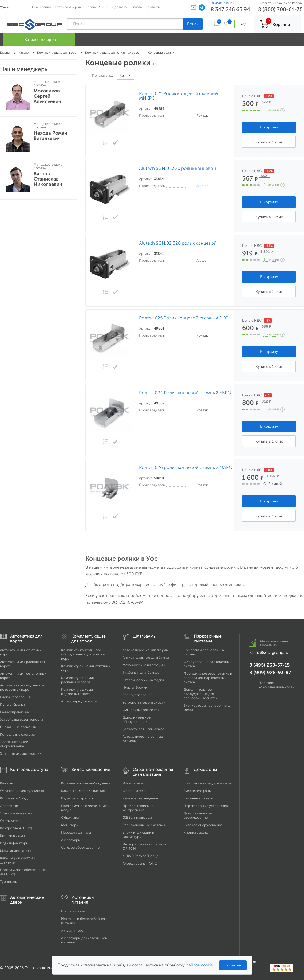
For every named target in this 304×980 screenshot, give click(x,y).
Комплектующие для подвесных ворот (78, 692)
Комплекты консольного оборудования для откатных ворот (84, 654)
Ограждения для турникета (22, 791)
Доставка (119, 7)
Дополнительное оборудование (14, 744)
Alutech (202, 186)
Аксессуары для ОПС (140, 863)
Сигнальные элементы (18, 727)
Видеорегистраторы (78, 798)
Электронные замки (16, 813)
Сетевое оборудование (80, 847)
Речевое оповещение (140, 798)
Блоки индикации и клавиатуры (138, 835)
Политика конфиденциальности (277, 685)
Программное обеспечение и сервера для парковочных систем (208, 678)
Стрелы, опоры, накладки (143, 680)
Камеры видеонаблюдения (83, 791)
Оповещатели (134, 791)
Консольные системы (18, 734)
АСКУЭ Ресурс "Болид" (141, 856)
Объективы (70, 817)
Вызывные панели (198, 798)
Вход (242, 24)
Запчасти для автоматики (21, 754)
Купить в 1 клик (269, 142)
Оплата (136, 7)
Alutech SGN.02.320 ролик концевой (178, 243)
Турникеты (9, 882)
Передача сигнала (76, 832)
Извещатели (133, 783)
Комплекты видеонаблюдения (86, 783)
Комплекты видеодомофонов (208, 783)
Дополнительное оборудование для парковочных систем (201, 694)
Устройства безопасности (21, 719)
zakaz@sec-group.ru (269, 652)
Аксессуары (71, 840)
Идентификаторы (14, 843)
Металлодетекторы (16, 851)
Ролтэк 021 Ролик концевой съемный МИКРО (178, 96)
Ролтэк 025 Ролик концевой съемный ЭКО (184, 318)
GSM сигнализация (138, 817)
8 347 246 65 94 (230, 9)
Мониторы (70, 825)
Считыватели (11, 821)
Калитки (7, 783)
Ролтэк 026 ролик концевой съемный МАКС (185, 468)
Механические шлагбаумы (144, 665)
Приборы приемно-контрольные (139, 808)
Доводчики (9, 806)
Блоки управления (15, 697)
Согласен (233, 965)
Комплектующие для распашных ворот (78, 680)
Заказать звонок (222, 3)
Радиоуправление (15, 712)
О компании (41, 7)
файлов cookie (199, 965)
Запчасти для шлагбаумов (143, 729)
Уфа (3, 7)
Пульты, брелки (12, 704)
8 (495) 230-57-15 (269, 665)
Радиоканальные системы (144, 825)
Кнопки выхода (12, 836)
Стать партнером (68, 7)
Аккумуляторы (73, 930)
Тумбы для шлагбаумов (141, 672)
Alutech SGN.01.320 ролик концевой (177, 168)
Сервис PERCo (97, 7)
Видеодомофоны (198, 791)
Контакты (153, 7)
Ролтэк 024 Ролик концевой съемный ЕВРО (185, 393)
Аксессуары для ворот (79, 701)
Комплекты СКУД (14, 798)
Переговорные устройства (206, 806)
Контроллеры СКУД (16, 828)
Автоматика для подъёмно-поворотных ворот (22, 687)
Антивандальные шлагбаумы (146, 657)
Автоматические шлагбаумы (145, 650)
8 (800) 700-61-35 (280, 9)
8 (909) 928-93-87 (270, 673)
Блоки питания (73, 911)
